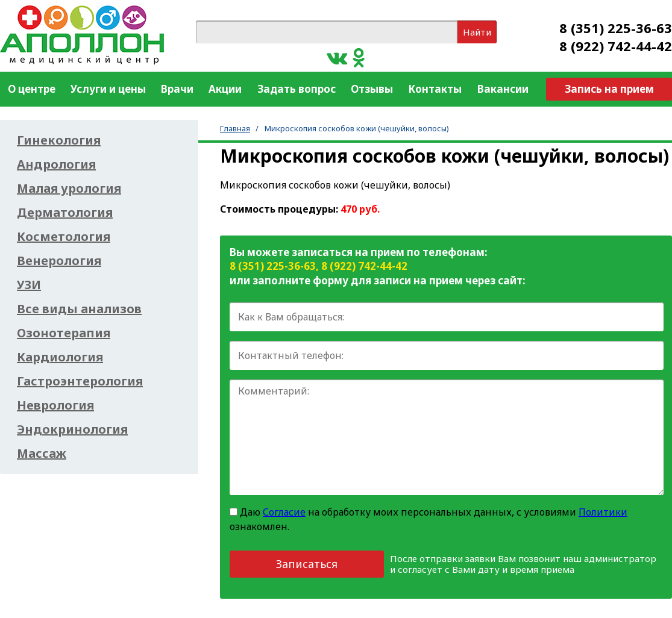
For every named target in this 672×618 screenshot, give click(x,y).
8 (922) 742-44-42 (616, 46)
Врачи (177, 89)
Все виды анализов (79, 309)
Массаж (42, 454)
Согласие (284, 512)
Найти (477, 32)
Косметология (64, 237)
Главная (235, 128)
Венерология (59, 261)
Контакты (435, 89)
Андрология (56, 164)
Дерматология (65, 213)
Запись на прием (609, 89)
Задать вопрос (297, 89)
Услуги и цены (108, 89)
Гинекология (59, 140)
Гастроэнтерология (80, 381)
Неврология (55, 405)
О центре (32, 89)
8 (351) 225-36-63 (616, 28)
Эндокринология (72, 429)
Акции (225, 89)
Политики (603, 512)
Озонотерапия (64, 333)
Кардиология (60, 357)
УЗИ (29, 285)
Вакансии (503, 89)
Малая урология (69, 189)
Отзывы (372, 89)
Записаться (307, 564)
